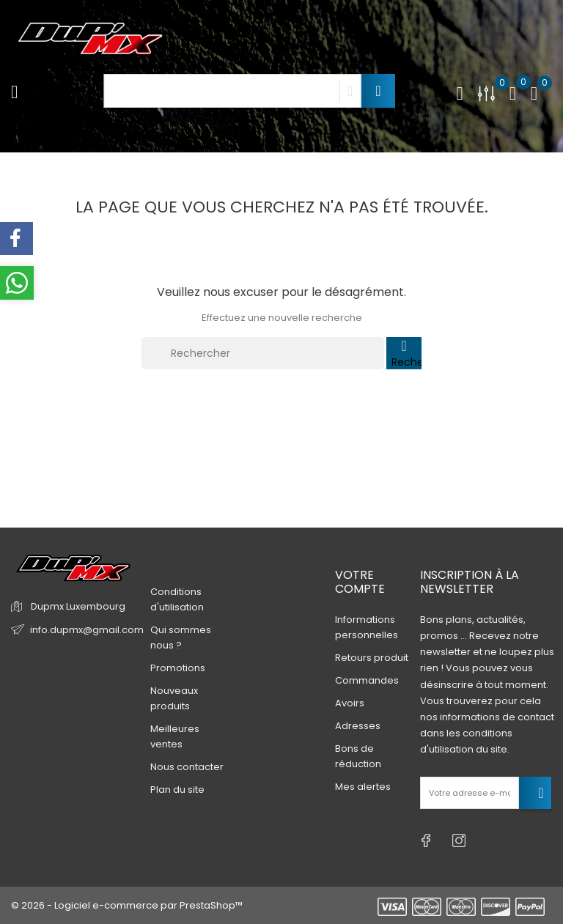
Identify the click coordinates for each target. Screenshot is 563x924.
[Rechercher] (263, 353)
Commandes (367, 680)
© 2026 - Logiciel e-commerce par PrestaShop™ (127, 905)
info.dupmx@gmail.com (87, 630)
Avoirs (350, 703)
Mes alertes (363, 787)
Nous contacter (187, 767)
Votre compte (360, 582)
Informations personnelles (367, 627)
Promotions (178, 668)
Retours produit (372, 658)
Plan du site (177, 790)
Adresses (358, 726)
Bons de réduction (358, 756)
